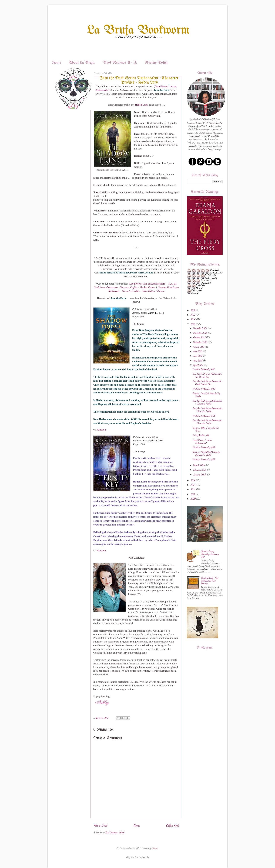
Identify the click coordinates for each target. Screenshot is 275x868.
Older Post (172, 825)
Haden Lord (141, 105)
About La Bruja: (82, 63)
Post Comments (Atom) (115, 833)
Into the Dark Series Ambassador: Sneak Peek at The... (208, 383)
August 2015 (199, 347)
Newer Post (101, 825)
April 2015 (198, 365)
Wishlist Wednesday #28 (204, 447)
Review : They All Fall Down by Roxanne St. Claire (206, 453)
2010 (193, 499)
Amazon (101, 430)
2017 (193, 315)
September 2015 (200, 342)
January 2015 (199, 475)
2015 (193, 324)
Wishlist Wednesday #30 (204, 389)
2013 (193, 485)
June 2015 (198, 356)
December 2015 (200, 328)
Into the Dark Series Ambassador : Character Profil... (207, 402)
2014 (193, 480)
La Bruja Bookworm (138, 30)
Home (56, 63)
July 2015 (198, 351)
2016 (193, 319)
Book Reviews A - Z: (120, 63)
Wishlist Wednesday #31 (204, 369)
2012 (193, 490)
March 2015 (199, 465)
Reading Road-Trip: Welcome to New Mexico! (210, 581)
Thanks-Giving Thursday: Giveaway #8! (210, 554)
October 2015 (199, 337)
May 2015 (198, 361)
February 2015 (200, 470)
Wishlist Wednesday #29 (204, 416)
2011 (193, 494)
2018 (193, 310)
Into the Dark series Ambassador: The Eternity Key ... (208, 375)
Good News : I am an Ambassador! (202, 441)
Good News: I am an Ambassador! (147, 284)
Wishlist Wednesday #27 (204, 459)
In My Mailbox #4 (201, 435)
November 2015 (200, 333)
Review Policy (157, 63)
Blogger (155, 848)
